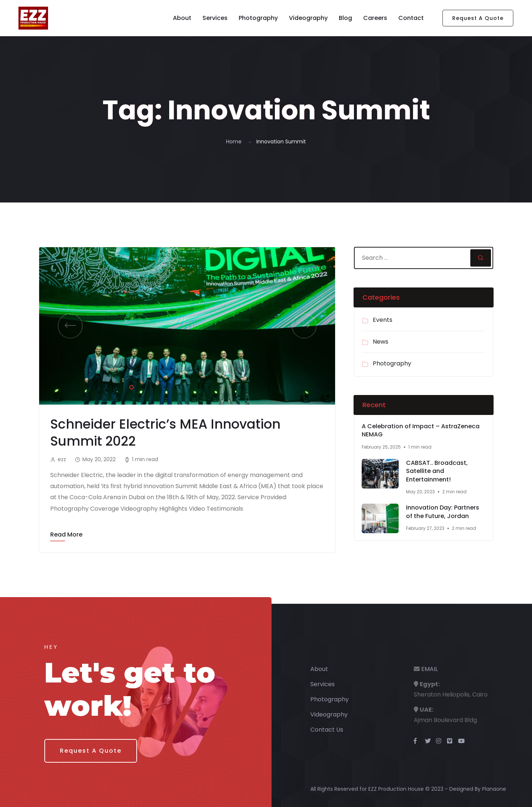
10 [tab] (230, 386)
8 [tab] (208, 386)
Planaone (494, 789)
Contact (411, 18)
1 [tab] (130, 386)
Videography (308, 18)
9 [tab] (219, 386)
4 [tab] (163, 386)
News (381, 342)
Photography (258, 18)
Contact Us (327, 730)
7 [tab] (197, 386)
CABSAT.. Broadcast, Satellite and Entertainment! (437, 471)
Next (304, 326)
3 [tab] (152, 386)
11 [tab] (241, 386)
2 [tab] (141, 386)
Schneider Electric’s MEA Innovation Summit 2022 (165, 433)
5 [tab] (174, 386)
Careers (375, 18)
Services (215, 18)
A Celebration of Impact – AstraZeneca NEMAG (421, 431)
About (182, 18)
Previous (70, 326)
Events (383, 320)
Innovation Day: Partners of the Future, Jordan (443, 512)
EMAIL (429, 669)
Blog (345, 18)
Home (234, 142)
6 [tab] (185, 386)
